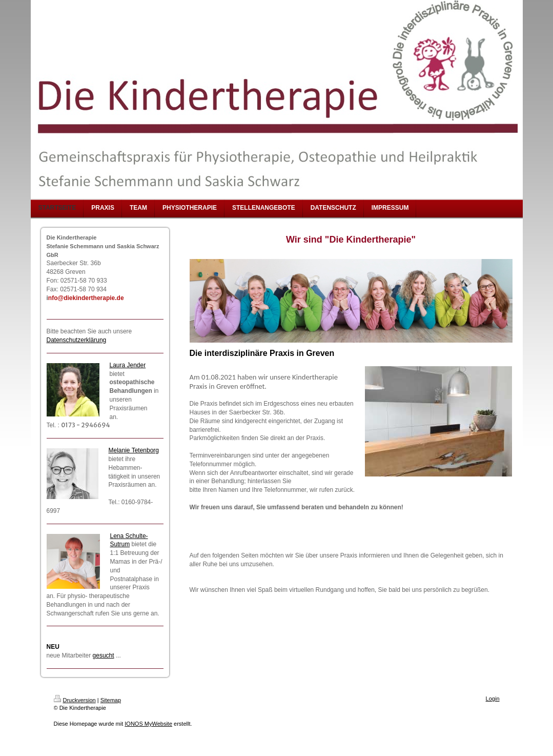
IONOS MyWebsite (148, 724)
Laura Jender (128, 365)
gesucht (104, 655)
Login (493, 699)
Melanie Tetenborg (134, 450)
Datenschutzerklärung (77, 340)
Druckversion (75, 700)
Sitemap (111, 700)
